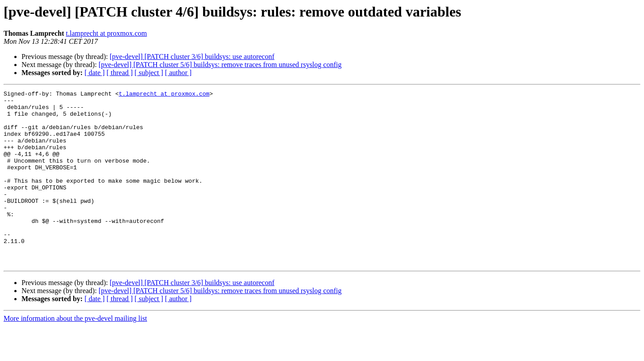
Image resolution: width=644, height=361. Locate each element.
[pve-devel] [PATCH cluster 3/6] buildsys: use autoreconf (192, 57)
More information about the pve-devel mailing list (75, 353)
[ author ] (178, 73)
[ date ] (95, 73)
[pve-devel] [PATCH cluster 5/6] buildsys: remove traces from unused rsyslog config (220, 65)
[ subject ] (149, 73)
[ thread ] (120, 73)
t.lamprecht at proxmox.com (106, 33)
